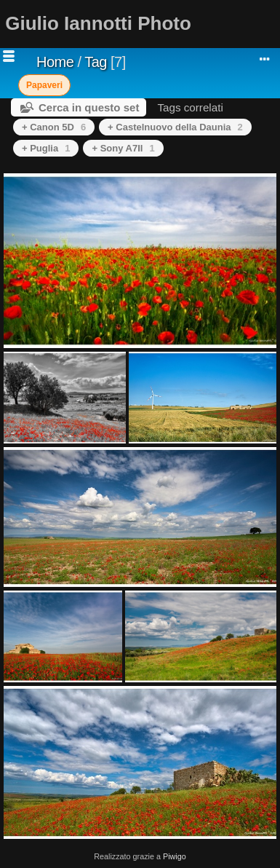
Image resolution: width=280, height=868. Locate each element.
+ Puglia (46, 148)
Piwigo (175, 856)
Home (55, 62)
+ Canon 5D (54, 127)
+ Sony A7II (123, 148)
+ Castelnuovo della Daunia (175, 127)
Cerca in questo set (89, 107)
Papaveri (44, 85)
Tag (96, 62)
